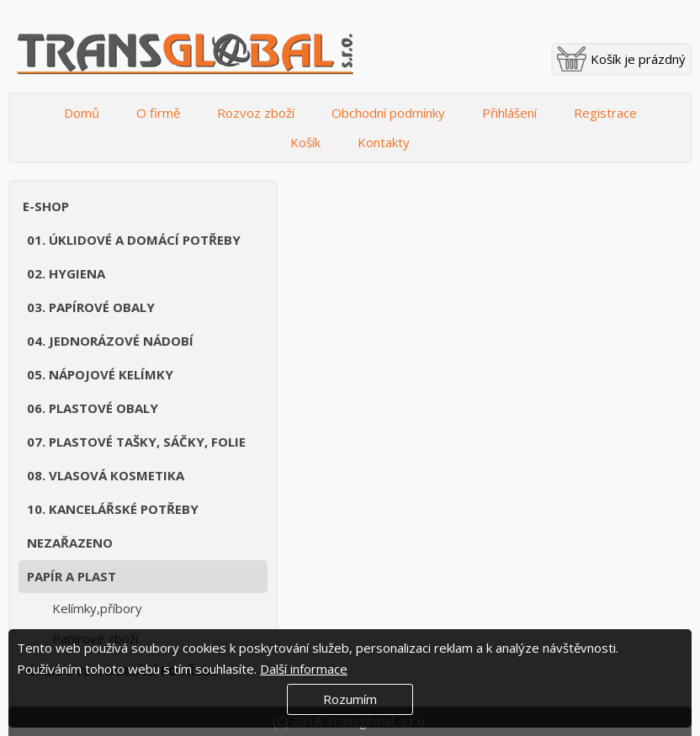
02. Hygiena (66, 273)
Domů (82, 113)
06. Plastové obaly (93, 408)
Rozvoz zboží (256, 113)
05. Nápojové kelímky (100, 374)
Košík (305, 142)
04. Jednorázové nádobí (110, 341)
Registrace (605, 113)
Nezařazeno (70, 543)
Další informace (304, 669)
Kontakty (384, 142)
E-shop (46, 206)
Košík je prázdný (638, 59)
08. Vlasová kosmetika (106, 475)
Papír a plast (72, 576)
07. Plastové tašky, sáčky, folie (136, 442)
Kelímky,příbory (97, 608)
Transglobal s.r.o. (185, 55)
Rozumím (350, 699)
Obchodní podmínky (388, 113)
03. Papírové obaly (91, 307)
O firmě (158, 113)
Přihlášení (509, 113)
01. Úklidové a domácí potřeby (134, 240)
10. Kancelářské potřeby (113, 509)
